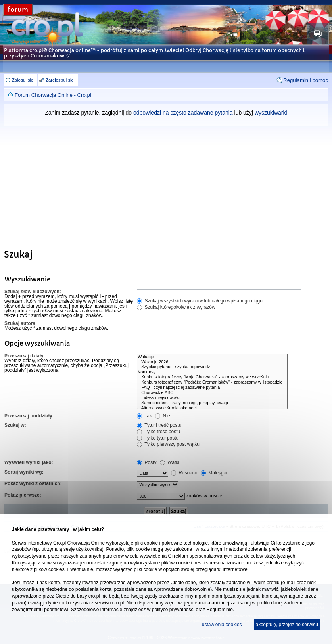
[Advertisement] (166, 185)
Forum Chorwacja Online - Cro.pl (53, 95)
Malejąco (214, 473)
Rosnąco (184, 473)
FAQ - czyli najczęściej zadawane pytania (212, 387)
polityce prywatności (173, 610)
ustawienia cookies (222, 625)
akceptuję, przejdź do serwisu (287, 625)
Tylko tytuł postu (158, 438)
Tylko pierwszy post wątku (168, 444)
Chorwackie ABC (212, 393)
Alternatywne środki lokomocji (212, 408)
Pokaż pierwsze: (23, 495)
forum (18, 10)
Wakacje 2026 (212, 362)
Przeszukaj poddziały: (29, 416)
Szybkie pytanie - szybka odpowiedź (212, 367)
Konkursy (212, 372)
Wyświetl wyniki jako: (29, 462)
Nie (162, 416)
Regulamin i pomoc (306, 80)
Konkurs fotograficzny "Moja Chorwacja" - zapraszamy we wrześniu (212, 377)
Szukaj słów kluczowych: (33, 292)
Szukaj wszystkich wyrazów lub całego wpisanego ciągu (200, 301)
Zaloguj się (23, 80)
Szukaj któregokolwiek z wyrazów (176, 307)
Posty (147, 462)
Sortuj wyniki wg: (24, 472)
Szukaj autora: (21, 323)
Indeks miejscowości (212, 398)
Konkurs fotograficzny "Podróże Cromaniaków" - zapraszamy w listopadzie (212, 382)
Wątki (170, 462)
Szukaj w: (15, 425)
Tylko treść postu (158, 432)
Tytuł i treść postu (159, 425)
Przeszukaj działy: (25, 356)
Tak (144, 416)
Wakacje (212, 357)
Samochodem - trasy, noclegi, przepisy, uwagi (212, 403)
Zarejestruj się (59, 80)
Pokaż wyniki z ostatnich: (33, 483)
